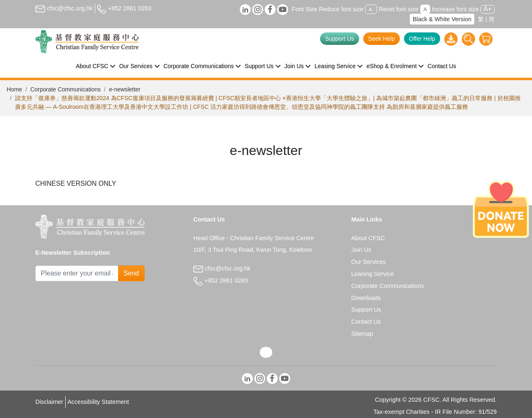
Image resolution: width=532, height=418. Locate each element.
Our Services (368, 262)
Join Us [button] (294, 66)
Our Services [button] (136, 66)
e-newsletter (125, 89)
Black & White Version (442, 19)
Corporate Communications (65, 89)
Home (14, 89)
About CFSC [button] (92, 66)
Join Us (361, 250)
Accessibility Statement (98, 402)
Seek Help (382, 39)
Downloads (366, 298)
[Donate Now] (501, 209)
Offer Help (422, 39)
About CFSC (368, 238)
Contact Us (442, 66)
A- (371, 10)
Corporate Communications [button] (198, 66)
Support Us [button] (259, 66)
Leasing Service (372, 274)
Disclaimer (49, 402)
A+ (488, 9)
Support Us (340, 39)
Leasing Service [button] (335, 66)
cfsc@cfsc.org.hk (64, 8)
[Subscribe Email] (77, 273)
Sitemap (362, 334)
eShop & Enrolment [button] (392, 66)
